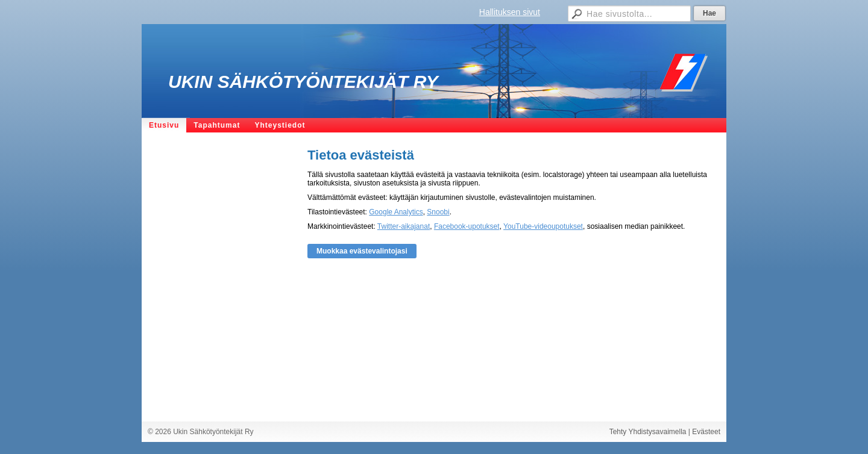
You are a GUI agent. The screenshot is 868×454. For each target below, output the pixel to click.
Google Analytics (396, 212)
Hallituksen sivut (510, 12)
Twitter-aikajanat (404, 226)
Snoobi (438, 212)
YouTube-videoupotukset (543, 226)
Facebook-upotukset (467, 226)
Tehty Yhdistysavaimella (648, 432)
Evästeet (706, 432)
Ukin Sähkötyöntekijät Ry (303, 82)
